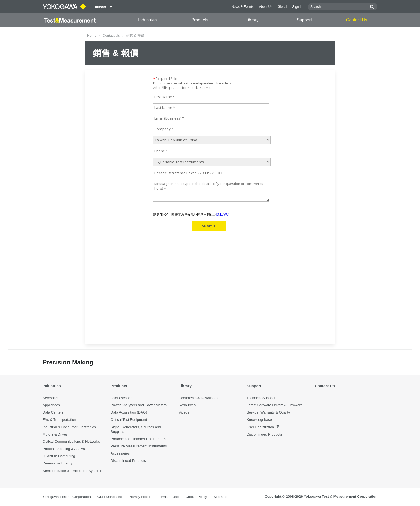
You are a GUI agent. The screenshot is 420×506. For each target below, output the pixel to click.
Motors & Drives (55, 434)
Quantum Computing (59, 456)
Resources (187, 405)
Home (92, 36)
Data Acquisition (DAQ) (129, 413)
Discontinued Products (128, 461)
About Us (266, 7)
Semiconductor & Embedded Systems (72, 471)
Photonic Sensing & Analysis (65, 449)
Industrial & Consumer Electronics (69, 427)
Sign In (297, 7)
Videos (184, 413)
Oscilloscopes (121, 398)
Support (304, 20)
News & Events (243, 7)
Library (252, 20)
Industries (147, 20)
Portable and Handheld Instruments (138, 439)
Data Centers (53, 413)
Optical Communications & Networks (71, 442)
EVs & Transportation (59, 420)
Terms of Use (168, 497)
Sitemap (220, 497)
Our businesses (110, 497)
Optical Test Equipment (129, 420)
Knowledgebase (259, 420)
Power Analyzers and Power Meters (139, 405)
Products (200, 20)
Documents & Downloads (198, 398)
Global (282, 7)
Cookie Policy (196, 497)
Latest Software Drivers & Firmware (275, 405)
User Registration (260, 427)
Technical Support (261, 398)
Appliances (51, 405)
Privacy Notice (140, 497)
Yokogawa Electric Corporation (67, 497)
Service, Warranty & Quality (268, 413)
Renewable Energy (57, 464)
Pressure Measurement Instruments (139, 446)
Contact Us (357, 20)
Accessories (120, 454)
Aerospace (51, 398)
